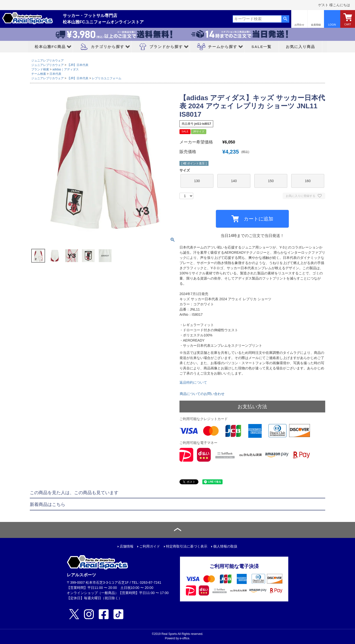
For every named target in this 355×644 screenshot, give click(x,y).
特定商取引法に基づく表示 (187, 546)
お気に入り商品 (300, 47)
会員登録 (316, 25)
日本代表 (55, 74)
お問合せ (299, 25)
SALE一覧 (261, 47)
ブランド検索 (40, 69)
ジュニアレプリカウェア (48, 61)
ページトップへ (177, 530)
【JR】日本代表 (78, 65)
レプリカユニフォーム (107, 78)
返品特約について (193, 382)
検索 (285, 19)
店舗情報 (127, 546)
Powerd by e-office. (178, 638)
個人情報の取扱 (225, 546)
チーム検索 (39, 74)
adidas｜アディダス (66, 69)
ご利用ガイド (150, 546)
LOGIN (332, 25)
